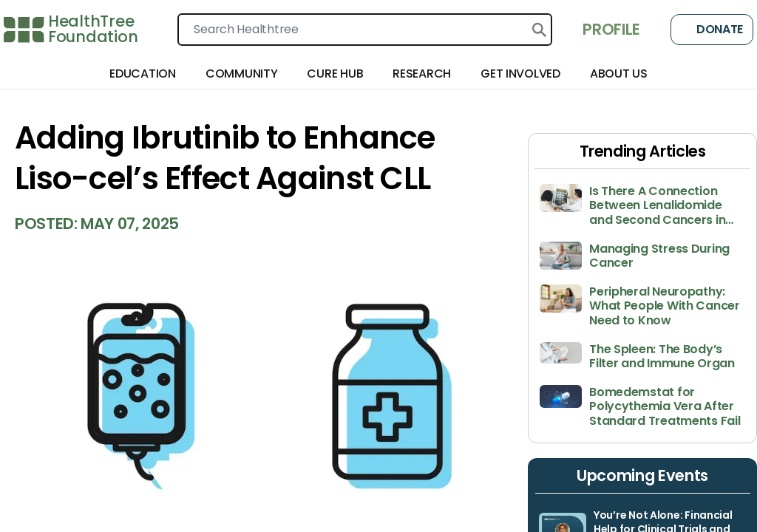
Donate (712, 30)
